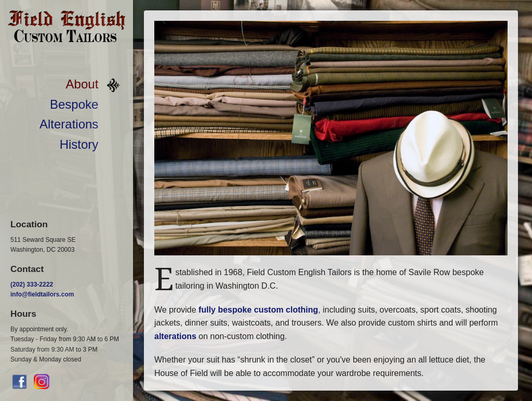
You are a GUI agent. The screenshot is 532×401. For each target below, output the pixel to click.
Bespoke (74, 104)
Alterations (69, 124)
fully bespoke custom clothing (258, 310)
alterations (175, 336)
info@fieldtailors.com (42, 294)
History (79, 144)
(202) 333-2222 (32, 284)
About (82, 84)
